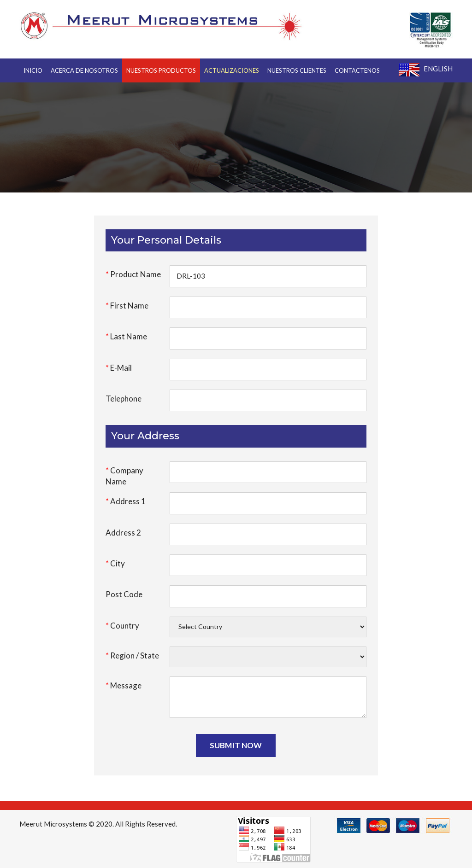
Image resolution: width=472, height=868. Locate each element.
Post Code (124, 594)
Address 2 (123, 533)
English (426, 70)
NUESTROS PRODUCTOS (161, 70)
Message (124, 685)
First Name (127, 306)
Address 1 (126, 501)
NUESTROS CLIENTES (297, 70)
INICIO (33, 70)
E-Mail (119, 368)
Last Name (126, 336)
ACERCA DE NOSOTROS (84, 70)
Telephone (124, 399)
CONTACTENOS (357, 70)
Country (122, 626)
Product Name (133, 274)
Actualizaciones (232, 70)
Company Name (124, 476)
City (115, 563)
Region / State (132, 655)
